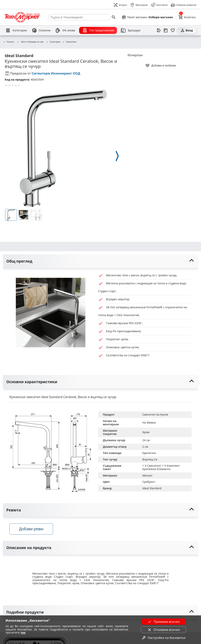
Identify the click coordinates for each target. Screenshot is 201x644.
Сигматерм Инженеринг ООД (56, 73)
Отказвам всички (164, 630)
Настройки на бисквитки (164, 638)
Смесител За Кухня (155, 414)
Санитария (53, 42)
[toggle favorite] (161, 66)
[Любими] (173, 30)
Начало (9, 42)
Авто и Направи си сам (30, 42)
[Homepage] (22, 17)
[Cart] (187, 17)
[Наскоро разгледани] (159, 30)
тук (23, 633)
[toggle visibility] (100, 261)
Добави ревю (31, 529)
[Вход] (186, 30)
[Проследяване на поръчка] (166, 30)
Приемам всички (164, 622)
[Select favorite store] (147, 17)
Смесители (69, 42)
